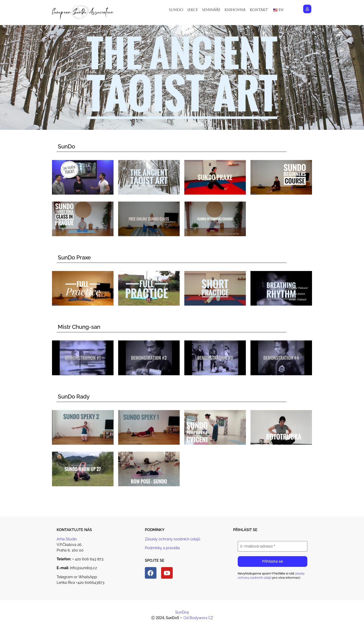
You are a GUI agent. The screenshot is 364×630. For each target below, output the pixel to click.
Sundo (176, 10)
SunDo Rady (74, 397)
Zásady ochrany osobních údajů (173, 539)
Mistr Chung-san (79, 327)
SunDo (66, 146)
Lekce (193, 10)
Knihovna (235, 10)
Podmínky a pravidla (162, 548)
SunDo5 (182, 612)
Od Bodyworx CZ (198, 618)
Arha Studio (67, 539)
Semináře (211, 10)
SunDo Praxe (74, 257)
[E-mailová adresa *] (273, 546)
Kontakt (259, 10)
